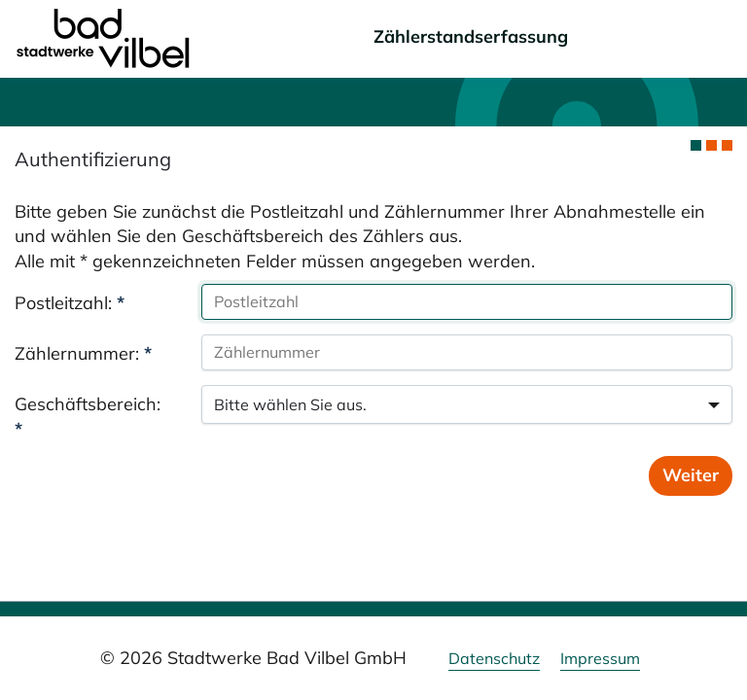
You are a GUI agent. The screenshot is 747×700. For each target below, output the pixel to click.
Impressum (600, 658)
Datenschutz (494, 658)
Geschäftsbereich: (88, 417)
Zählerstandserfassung (471, 36)
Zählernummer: (83, 353)
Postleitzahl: (70, 303)
